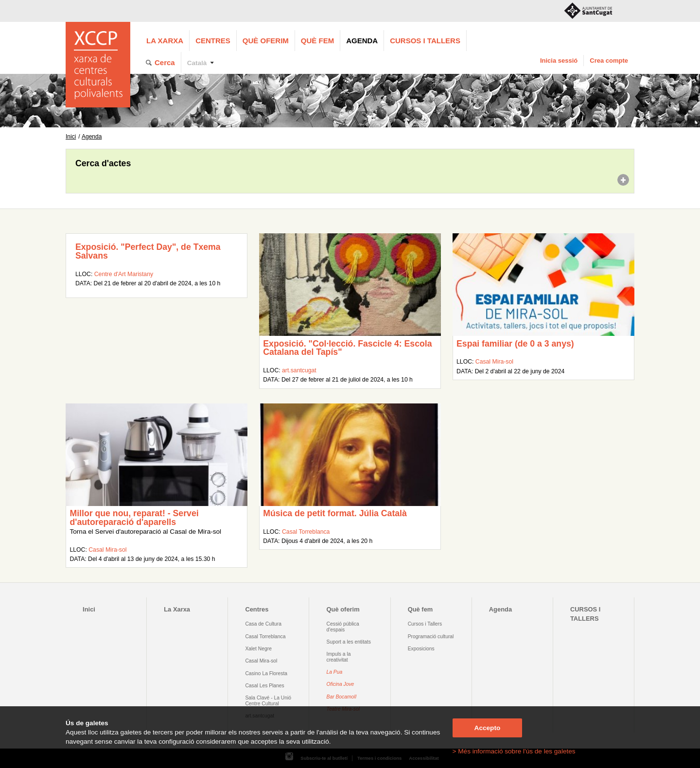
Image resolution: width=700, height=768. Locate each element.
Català (197, 63)
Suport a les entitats (349, 642)
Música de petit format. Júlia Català (335, 513)
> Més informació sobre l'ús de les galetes (514, 751)
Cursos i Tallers (425, 624)
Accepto (488, 728)
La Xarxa (165, 41)
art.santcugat (299, 370)
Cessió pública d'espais (343, 627)
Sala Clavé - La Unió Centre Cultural (268, 700)
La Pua (335, 672)
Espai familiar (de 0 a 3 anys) (515, 344)
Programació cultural (431, 637)
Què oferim (266, 41)
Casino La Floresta (266, 673)
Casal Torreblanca (306, 532)
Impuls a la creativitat (339, 657)
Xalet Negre (258, 649)
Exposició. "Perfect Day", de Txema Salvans (148, 251)
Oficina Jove (341, 684)
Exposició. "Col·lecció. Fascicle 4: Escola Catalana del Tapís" (347, 348)
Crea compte (609, 61)
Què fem (317, 41)
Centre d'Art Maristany (124, 274)
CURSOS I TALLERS (425, 41)
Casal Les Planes (264, 686)
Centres (213, 41)
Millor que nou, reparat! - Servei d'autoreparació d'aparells (134, 518)
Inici (71, 137)
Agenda (362, 41)
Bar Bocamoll (341, 697)
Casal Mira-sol (494, 362)
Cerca (165, 62)
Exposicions (421, 649)
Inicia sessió (559, 61)
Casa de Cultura (263, 624)
